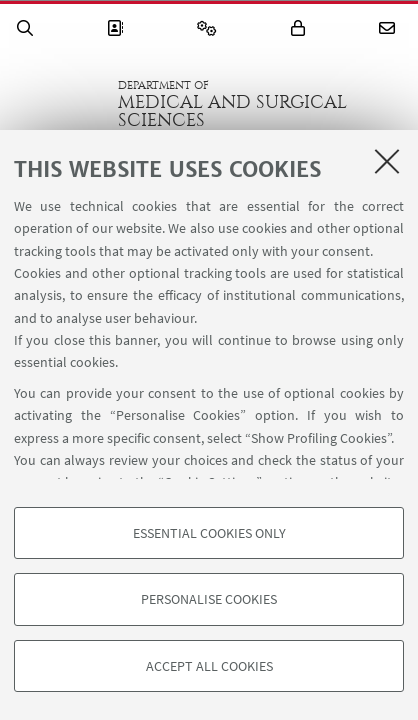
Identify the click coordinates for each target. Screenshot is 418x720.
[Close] (387, 161)
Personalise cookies (209, 599)
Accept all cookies (209, 666)
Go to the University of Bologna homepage (59, 104)
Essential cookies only (209, 533)
